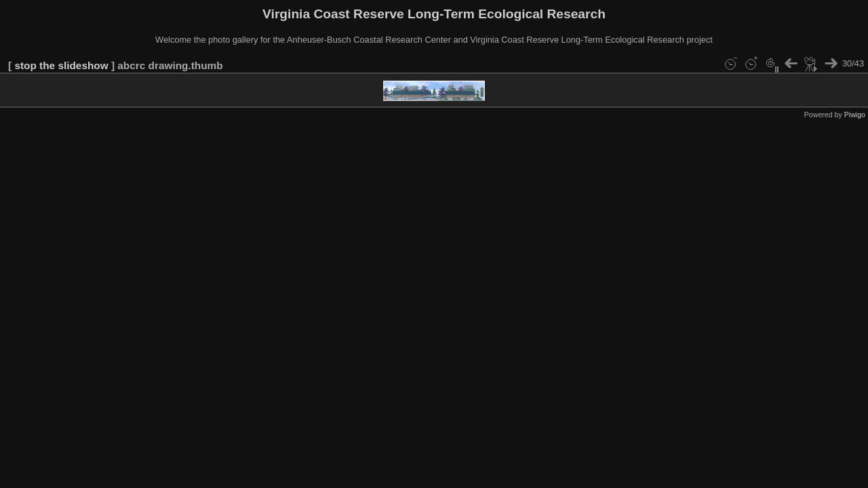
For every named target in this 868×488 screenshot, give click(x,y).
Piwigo (855, 115)
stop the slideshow (61, 65)
